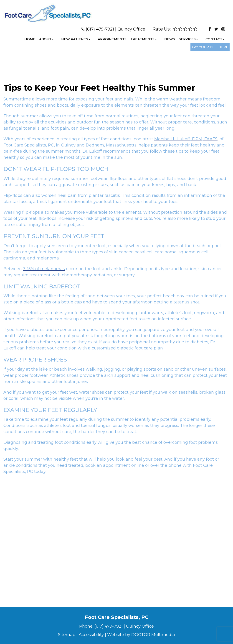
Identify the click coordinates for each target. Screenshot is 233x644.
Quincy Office (131, 25)
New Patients (75, 35)
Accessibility (91, 635)
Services (187, 35)
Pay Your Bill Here (210, 43)
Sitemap (67, 635)
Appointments (112, 35)
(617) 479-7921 (100, 25)
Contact (214, 35)
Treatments (142, 35)
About (45, 35)
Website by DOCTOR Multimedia (141, 635)
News (170, 35)
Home (30, 35)
